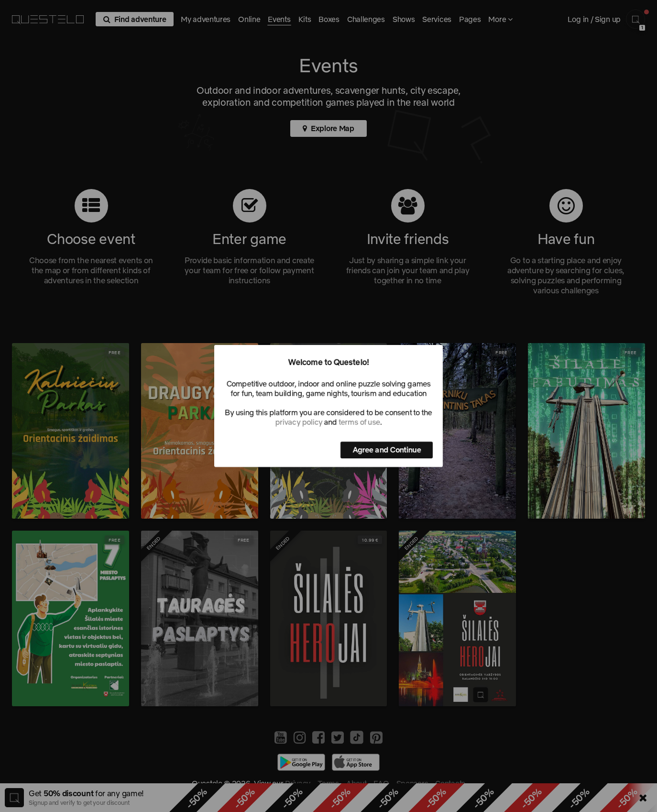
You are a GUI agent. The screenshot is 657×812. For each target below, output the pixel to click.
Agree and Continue (387, 450)
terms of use (359, 422)
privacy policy (299, 422)
